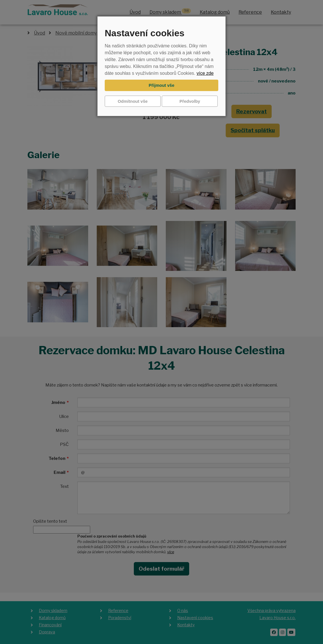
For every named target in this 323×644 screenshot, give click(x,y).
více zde (205, 73)
